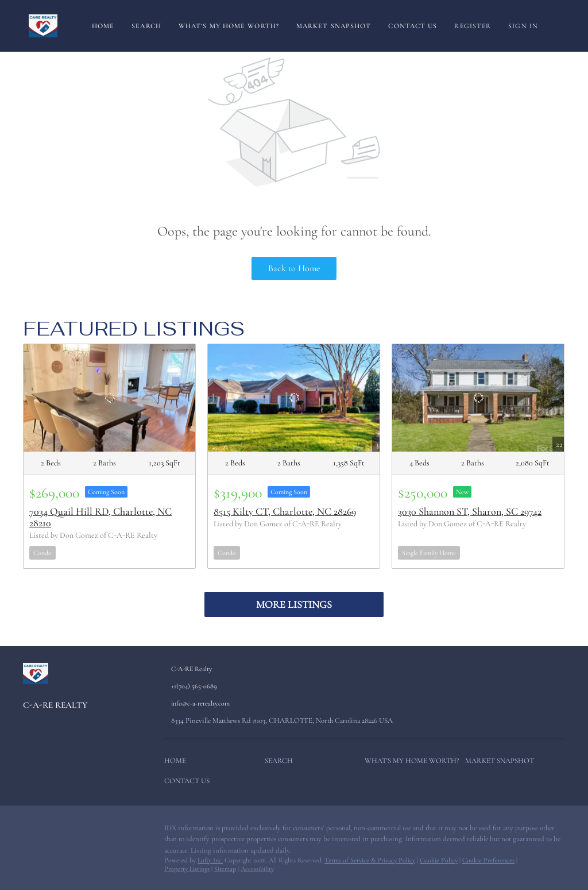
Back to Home (294, 268)
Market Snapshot (334, 26)
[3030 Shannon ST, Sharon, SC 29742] (478, 398)
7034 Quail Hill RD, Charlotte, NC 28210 (100, 517)
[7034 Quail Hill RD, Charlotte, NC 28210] (109, 398)
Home (103, 26)
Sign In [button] (523, 26)
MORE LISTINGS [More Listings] (294, 604)
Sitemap (225, 869)
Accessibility (257, 869)
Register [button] (473, 26)
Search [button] (146, 26)
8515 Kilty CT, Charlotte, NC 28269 (285, 511)
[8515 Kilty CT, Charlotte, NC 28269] (294, 398)
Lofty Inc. (210, 860)
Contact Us (413, 26)
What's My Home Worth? (229, 26)
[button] (178, 764)
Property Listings (187, 869)
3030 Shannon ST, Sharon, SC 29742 (470, 511)
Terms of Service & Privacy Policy (370, 860)
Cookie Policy (439, 860)
